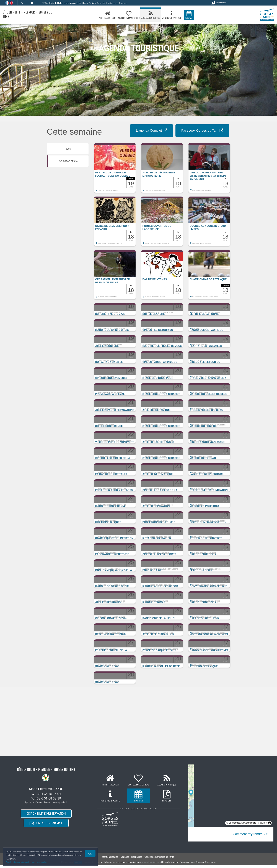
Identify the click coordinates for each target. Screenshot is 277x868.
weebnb (78, 866)
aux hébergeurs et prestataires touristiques (120, 865)
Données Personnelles (131, 860)
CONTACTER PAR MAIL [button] (46, 825)
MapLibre (262, 823)
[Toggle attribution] (270, 823)
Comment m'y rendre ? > (250, 834)
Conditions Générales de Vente (159, 860)
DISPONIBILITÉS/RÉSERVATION (46, 814)
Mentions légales (110, 860)
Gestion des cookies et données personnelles (27, 862)
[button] (115, 170)
